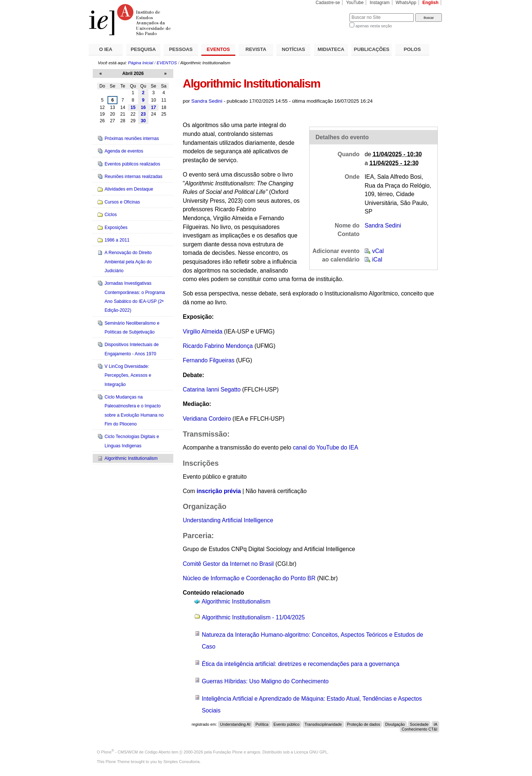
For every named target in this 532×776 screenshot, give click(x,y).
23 (143, 114)
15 (133, 107)
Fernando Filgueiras (209, 360)
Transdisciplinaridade (323, 724)
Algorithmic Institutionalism (236, 601)
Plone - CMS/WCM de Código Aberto (136, 752)
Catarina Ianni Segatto (212, 389)
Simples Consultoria (181, 762)
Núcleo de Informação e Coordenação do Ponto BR (249, 578)
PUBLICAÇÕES (372, 49)
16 (143, 107)
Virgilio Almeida (203, 331)
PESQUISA (143, 49)
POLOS (412, 49)
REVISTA (256, 49)
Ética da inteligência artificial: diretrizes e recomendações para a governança (301, 664)
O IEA (106, 49)
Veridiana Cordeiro (207, 419)
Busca (332, 13)
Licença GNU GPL (311, 752)
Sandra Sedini (207, 101)
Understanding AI (235, 724)
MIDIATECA (331, 49)
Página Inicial (140, 63)
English (430, 3)
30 (143, 121)
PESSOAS (181, 49)
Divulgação (395, 724)
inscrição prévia (219, 491)
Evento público (286, 724)
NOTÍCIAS (294, 49)
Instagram (380, 3)
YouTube (355, 3)
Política (262, 724)
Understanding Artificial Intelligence (228, 520)
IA (436, 724)
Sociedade (419, 724)
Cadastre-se (328, 3)
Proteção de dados (364, 724)
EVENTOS (219, 49)
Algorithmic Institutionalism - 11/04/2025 (253, 617)
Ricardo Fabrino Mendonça (218, 346)
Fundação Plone (228, 752)
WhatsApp (406, 3)
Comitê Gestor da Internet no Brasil (228, 564)
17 (154, 107)
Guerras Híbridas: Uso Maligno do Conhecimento (265, 681)
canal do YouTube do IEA (326, 447)
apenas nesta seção (374, 26)
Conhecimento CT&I (420, 729)
